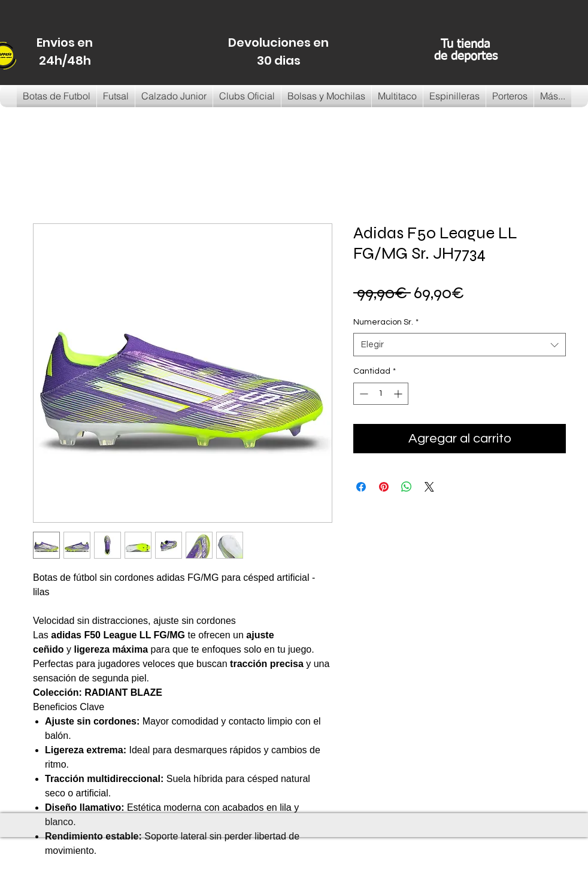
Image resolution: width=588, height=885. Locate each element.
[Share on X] (429, 487)
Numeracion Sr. (386, 322)
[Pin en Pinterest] (384, 487)
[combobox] (460, 345)
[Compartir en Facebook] (361, 487)
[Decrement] (363, 394)
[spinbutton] (381, 394)
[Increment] (399, 394)
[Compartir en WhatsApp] (407, 487)
